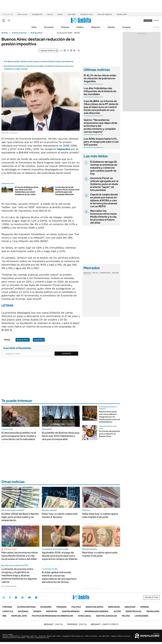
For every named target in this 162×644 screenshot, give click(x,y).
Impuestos (39, 340)
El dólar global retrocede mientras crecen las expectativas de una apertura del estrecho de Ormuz (59, 577)
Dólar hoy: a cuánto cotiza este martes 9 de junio (60, 515)
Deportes (52, 611)
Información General (97, 611)
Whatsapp (36, 597)
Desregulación (37, 14)
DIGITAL (54, 624)
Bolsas (95, 273)
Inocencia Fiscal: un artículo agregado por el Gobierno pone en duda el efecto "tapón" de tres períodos (104, 184)
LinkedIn (23, 597)
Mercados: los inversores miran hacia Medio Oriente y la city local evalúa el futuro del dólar (103, 217)
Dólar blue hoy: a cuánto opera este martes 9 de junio (100, 515)
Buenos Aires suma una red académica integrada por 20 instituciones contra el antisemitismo (109, 417)
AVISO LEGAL (85, 616)
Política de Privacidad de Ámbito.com (52, 616)
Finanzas (65, 27)
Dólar (34, 27)
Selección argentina (105, 14)
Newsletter (156, 27)
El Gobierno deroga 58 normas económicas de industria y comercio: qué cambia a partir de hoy (104, 168)
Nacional (23, 611)
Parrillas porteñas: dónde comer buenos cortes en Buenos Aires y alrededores (39, 61)
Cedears (115, 273)
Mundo (37, 611)
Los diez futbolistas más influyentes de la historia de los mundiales (100, 91)
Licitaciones (142, 616)
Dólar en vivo (22, 14)
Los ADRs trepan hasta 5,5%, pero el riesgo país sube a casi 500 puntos (101, 142)
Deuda (60, 14)
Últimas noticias (26, 607)
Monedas (87, 273)
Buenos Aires (37, 33)
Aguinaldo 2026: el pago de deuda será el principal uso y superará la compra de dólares (60, 556)
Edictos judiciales (107, 616)
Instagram (16, 597)
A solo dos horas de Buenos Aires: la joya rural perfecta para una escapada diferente (67, 191)
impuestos (64, 149)
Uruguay (126, 27)
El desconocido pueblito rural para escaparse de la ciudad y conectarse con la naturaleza (19, 436)
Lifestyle (8, 611)
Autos (117, 611)
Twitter (4, 597)
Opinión (111, 27)
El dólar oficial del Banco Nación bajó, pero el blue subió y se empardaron (20, 517)
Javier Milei (71, 14)
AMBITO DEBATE (105, 624)
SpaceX (50, 14)
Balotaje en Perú (87, 14)
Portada (7, 607)
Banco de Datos (95, 607)
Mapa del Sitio (19, 616)
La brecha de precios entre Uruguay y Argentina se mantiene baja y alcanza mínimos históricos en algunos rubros (19, 575)
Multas (126, 616)
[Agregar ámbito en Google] (49, 51)
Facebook (10, 597)
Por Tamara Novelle (9, 586)
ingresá (156, 20)
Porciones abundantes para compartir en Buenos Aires (109, 434)
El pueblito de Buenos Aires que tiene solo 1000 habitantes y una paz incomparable (61, 436)
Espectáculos (133, 611)
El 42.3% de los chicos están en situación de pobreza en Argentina (100, 78)
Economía (49, 27)
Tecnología (153, 611)
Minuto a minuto (10, 549)
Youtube (29, 598)
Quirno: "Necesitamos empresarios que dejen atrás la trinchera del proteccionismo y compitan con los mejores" (101, 126)
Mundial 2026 (122, 14)
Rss (4, 616)
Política (80, 27)
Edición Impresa (71, 611)
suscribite (148, 20)
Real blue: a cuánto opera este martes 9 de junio (100, 554)
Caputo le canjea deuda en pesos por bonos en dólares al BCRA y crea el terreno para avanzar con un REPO (104, 200)
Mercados (114, 607)
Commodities (105, 273)
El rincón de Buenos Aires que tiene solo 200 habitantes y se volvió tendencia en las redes (27, 191)
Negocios (96, 27)
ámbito (5, 33)
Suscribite (66, 354)
